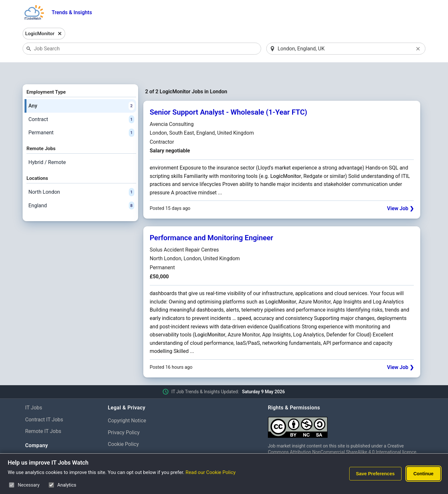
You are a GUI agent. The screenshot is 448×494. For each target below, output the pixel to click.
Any (81, 89)
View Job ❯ (400, 192)
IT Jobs (34, 391)
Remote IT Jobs (43, 415)
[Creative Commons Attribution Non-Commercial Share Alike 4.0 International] (345, 408)
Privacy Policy (124, 416)
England (81, 189)
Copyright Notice (127, 404)
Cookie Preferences (130, 439)
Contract (81, 103)
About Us (36, 442)
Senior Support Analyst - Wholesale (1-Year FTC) (229, 96)
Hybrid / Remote (47, 145)
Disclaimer (120, 451)
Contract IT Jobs (44, 403)
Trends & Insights (72, 12)
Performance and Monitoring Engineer (212, 221)
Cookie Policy (123, 428)
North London (81, 175)
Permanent (81, 116)
